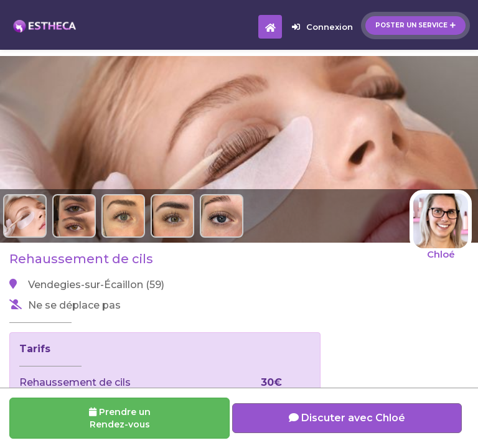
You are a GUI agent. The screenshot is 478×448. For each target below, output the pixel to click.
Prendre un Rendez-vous (120, 418)
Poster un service (415, 25)
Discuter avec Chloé (347, 418)
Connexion (322, 27)
